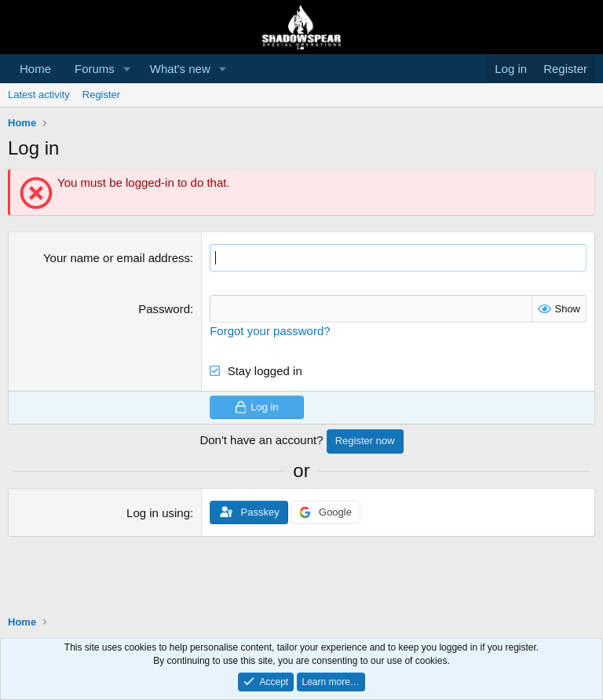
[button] (127, 69)
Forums (95, 69)
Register (101, 95)
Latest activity (39, 95)
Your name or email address (117, 258)
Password (164, 309)
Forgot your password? (270, 331)
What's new (180, 69)
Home (35, 69)
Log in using (158, 513)
